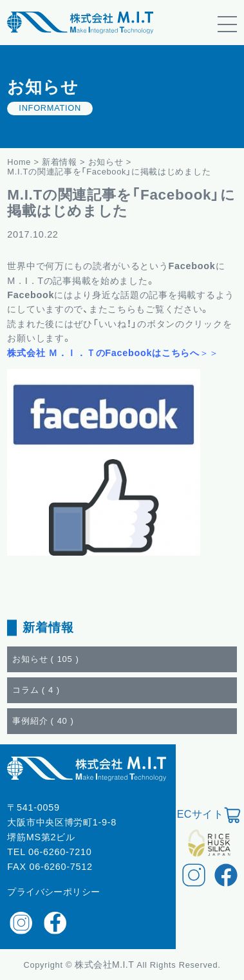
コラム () (36, 690)
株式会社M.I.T (106, 965)
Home (19, 162)
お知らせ (106, 162)
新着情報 (60, 162)
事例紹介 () (43, 721)
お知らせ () (45, 659)
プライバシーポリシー (53, 892)
